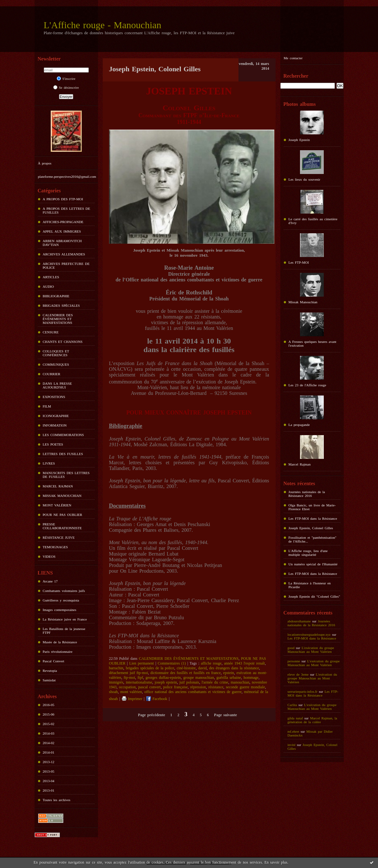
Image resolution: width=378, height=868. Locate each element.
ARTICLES (51, 277)
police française (176, 687)
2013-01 (49, 790)
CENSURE (51, 332)
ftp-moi (129, 678)
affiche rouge (211, 663)
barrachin (116, 668)
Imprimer (132, 699)
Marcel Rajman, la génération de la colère (312, 720)
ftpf (140, 678)
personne (294, 661)
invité (292, 745)
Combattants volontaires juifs (64, 591)
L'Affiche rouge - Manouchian (103, 25)
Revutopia (50, 671)
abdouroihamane (299, 621)
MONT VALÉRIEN (57, 505)
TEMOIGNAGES (55, 547)
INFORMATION (55, 425)
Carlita (292, 705)
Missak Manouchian (303, 302)
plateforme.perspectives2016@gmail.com (67, 177)
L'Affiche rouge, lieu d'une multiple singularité (308, 553)
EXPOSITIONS (54, 397)
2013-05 (49, 771)
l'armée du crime (215, 682)
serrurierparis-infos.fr (303, 691)
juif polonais (189, 682)
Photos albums (300, 104)
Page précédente (151, 715)
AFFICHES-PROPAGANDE (63, 222)
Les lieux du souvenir (305, 179)
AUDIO (48, 286)
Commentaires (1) (172, 663)
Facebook (157, 699)
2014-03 (49, 733)
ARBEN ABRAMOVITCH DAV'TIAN (62, 243)
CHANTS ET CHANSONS (63, 342)
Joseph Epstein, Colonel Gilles (311, 528)
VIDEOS (49, 556)
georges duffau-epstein (163, 678)
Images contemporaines (60, 610)
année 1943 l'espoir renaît (244, 663)
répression (198, 687)
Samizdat (49, 680)
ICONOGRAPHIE (56, 416)
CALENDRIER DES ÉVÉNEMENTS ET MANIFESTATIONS (58, 319)
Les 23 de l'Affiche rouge (307, 385)
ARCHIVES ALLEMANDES (64, 254)
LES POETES (53, 444)
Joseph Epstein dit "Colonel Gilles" (314, 596)
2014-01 (49, 752)
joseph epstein (166, 682)
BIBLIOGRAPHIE (56, 296)
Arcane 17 (50, 581)
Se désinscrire (66, 87)
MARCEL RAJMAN (58, 486)
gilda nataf (295, 718)
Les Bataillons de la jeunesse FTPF (64, 631)
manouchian (240, 682)
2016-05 (49, 705)
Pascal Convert (54, 661)
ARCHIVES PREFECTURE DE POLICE (66, 266)
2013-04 (49, 781)
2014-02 (49, 743)
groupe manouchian (199, 678)
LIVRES (49, 463)
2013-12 (49, 762)
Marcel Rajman (300, 464)
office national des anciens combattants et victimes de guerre (193, 692)
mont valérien (131, 692)
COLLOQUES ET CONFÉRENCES (56, 353)
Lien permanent (142, 663)
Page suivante (225, 715)
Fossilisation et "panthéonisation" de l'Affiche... (313, 539)
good (291, 648)
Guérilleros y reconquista (61, 600)
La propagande (299, 425)
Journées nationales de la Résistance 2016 (307, 494)
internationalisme (139, 682)
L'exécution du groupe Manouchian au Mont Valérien (311, 650)
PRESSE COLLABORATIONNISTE (62, 526)
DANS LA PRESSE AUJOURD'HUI (57, 385)
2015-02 (49, 724)
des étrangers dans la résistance (234, 668)
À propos (45, 163)
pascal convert (150, 687)
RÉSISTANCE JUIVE (59, 537)
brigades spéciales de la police (150, 668)
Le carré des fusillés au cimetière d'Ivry (313, 221)
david (202, 668)
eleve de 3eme (298, 674)
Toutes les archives (57, 800)
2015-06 (49, 714)
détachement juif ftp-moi (129, 673)
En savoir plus (276, 862)
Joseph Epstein (299, 140)
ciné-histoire (186, 668)
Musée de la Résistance (60, 642)
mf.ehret (293, 731)
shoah (114, 692)
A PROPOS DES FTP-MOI (63, 199)
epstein (229, 673)
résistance (216, 687)
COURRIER (52, 374)
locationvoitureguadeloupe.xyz (309, 634)
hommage (251, 678)
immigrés (116, 682)
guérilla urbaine (229, 678)
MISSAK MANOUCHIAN (62, 496)
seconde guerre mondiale (245, 687)
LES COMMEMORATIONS (63, 435)
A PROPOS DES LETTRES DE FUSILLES (67, 210)
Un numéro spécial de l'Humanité (313, 564)
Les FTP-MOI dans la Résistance (313, 518)
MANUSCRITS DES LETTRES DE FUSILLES (66, 475)
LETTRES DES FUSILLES (63, 454)
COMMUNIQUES (56, 364)
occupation (127, 687)
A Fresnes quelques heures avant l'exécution (313, 344)
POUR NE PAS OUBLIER (63, 515)
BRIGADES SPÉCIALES (61, 305)
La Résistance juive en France (65, 619)
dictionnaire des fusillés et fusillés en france (186, 673)
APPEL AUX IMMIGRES (62, 231)
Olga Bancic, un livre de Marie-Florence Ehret (312, 507)
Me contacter (293, 58)
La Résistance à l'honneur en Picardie (310, 585)
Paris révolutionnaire (58, 652)
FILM (47, 406)
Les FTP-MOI (299, 262)
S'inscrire (66, 79)
